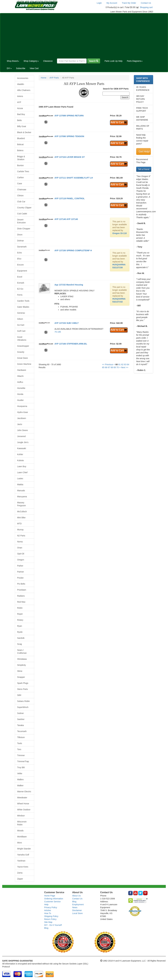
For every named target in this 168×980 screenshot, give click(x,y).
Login (99, 3)
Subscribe (21, 68)
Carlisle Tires (23, 171)
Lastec (20, 478)
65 (103, 367)
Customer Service (52, 902)
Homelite (21, 388)
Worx (20, 843)
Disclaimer (77, 910)
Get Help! (144, 151)
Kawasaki (22, 448)
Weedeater (22, 798)
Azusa (20, 108)
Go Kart (21, 325)
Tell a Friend (144, 169)
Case (20, 183)
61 (119, 364)
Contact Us (146, 3)
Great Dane (23, 358)
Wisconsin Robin (22, 823)
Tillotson (21, 737)
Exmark (21, 283)
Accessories (23, 78)
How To (48, 913)
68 (112, 367)
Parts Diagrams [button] (135, 61)
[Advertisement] (84, 35)
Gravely (21, 352)
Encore (20, 265)
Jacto (20, 424)
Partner (21, 572)
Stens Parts (23, 689)
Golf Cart (21, 331)
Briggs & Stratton (21, 158)
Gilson (20, 319)
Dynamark (22, 247)
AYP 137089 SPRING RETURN (69, 116)
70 (118, 367)
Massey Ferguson (22, 504)
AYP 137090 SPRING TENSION (69, 136)
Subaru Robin (24, 701)
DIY (9, 68)
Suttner (21, 713)
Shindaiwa (22, 659)
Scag (20, 644)
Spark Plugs (23, 683)
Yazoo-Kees (23, 867)
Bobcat (20, 144)
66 (106, 367)
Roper (20, 614)
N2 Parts (21, 536)
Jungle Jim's (23, 442)
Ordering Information (54, 899)
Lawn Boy (22, 466)
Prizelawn (22, 590)
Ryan (20, 626)
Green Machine (24, 364)
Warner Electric (24, 792)
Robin (20, 608)
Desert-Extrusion (21, 221)
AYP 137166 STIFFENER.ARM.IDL (71, 344)
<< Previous (108, 364)
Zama (20, 873)
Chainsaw (22, 190)
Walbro (20, 779)
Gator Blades (23, 307)
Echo (20, 253)
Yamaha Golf (23, 855)
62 (122, 364)
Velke (20, 773)
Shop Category (31, 61)
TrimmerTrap (23, 761)
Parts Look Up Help (113, 61)
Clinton (20, 196)
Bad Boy (21, 114)
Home (44, 78)
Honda (20, 394)
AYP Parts (54, 78)
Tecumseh (22, 731)
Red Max (21, 602)
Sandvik (21, 638)
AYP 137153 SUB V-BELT (67, 323)
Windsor (21, 816)
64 (128, 364)
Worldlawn (22, 837)
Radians (21, 596)
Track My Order (129, 3)
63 (125, 364)
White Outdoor (24, 810)
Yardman (21, 861)
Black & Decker (24, 132)
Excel (20, 277)
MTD (19, 524)
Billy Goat (22, 126)
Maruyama (22, 497)
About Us (76, 896)
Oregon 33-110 (119, 233)
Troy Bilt (21, 767)
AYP (19, 102)
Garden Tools (23, 301)
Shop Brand (13, 61)
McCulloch (22, 512)
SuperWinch (23, 707)
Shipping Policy (51, 916)
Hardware (22, 370)
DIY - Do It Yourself (53, 925)
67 (109, 367)
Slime (20, 671)
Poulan (20, 578)
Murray (20, 530)
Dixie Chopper (24, 229)
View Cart (34, 68)
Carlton (21, 177)
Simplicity (22, 665)
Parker (20, 566)
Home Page (50, 896)
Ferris (20, 295)
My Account (112, 3)
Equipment (22, 271)
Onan (20, 548)
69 (115, 367)
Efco (19, 259)
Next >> (125, 367)
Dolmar (21, 241)
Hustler (20, 400)
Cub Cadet (22, 214)
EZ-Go (20, 289)
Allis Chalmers (24, 90)
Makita (20, 484)
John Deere (23, 430)
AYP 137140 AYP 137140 (66, 219)
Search (94, 61)
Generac (21, 313)
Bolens (20, 150)
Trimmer (21, 755)
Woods (20, 831)
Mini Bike (21, 518)
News (75, 907)
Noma (20, 542)
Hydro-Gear (23, 412)
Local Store (77, 913)
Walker (20, 785)
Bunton (20, 165)
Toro (19, 749)
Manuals (21, 491)
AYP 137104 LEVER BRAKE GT (70, 157)
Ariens (20, 96)
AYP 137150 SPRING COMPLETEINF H (73, 250)
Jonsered (21, 436)
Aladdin (21, 84)
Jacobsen (22, 418)
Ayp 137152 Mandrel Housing (69, 285)
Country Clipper (24, 208)
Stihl (19, 695)
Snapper (21, 677)
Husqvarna (22, 406)
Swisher (21, 719)
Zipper (20, 879)
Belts (20, 120)
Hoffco (20, 382)
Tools (20, 743)
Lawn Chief (22, 472)
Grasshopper (23, 346)
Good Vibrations (22, 338)
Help (46, 904)
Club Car (21, 202)
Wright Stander (24, 849)
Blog (46, 928)
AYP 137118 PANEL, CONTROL (70, 198)
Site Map (48, 922)
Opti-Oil (21, 554)
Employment (78, 904)
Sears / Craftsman (22, 652)
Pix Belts (21, 584)
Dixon (20, 235)
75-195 (58, 332)
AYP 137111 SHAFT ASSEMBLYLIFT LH (74, 178)
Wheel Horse (23, 804)
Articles (48, 910)
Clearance (48, 61)
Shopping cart (146, 7)
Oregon (21, 560)
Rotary (20, 620)
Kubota (20, 460)
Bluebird (21, 138)
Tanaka (21, 725)
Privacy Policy (51, 907)
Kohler (20, 454)
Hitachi (20, 376)
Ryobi (20, 632)
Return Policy (50, 919)
